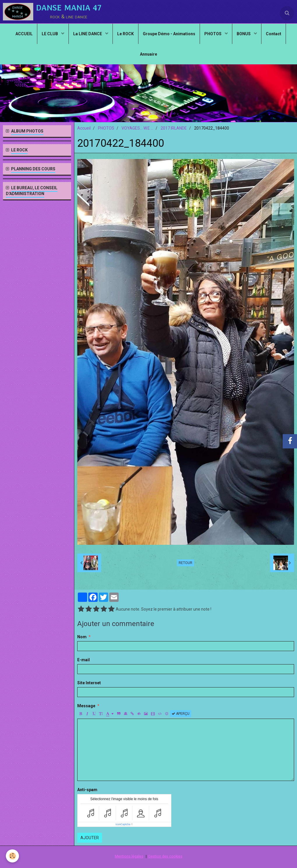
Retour (186, 563)
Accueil (84, 128)
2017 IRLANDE (174, 128)
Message (86, 706)
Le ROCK (125, 34)
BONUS (244, 34)
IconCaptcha (123, 824)
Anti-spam (87, 790)
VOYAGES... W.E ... (137, 128)
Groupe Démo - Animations (169, 34)
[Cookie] (12, 856)
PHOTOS (213, 34)
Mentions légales (129, 856)
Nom (82, 637)
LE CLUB (50, 34)
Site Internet (89, 683)
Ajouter (90, 838)
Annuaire (148, 54)
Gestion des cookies (165, 856)
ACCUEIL (24, 34)
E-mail (84, 660)
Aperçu (181, 714)
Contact (274, 34)
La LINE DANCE (88, 34)
